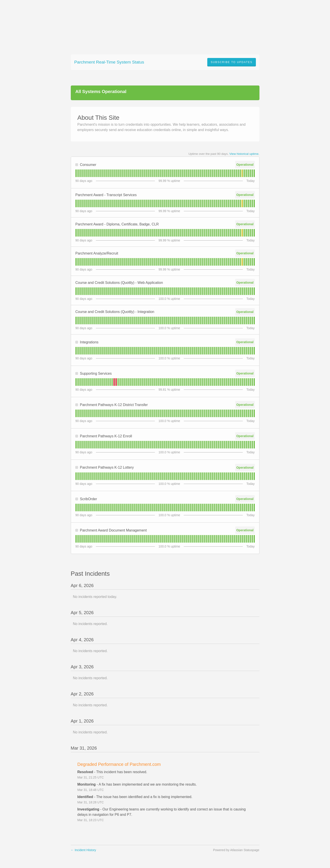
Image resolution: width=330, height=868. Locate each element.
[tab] (76, 173)
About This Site (98, 118)
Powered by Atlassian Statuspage (236, 850)
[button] (231, 62)
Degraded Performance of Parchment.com (119, 764)
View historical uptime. (244, 154)
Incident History (83, 850)
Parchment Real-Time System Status (109, 62)
